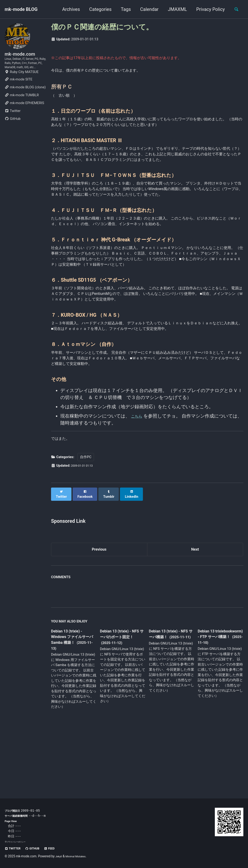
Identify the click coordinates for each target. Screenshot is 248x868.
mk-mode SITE (18, 95)
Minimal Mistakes (80, 856)
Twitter (13, 126)
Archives (68, 9)
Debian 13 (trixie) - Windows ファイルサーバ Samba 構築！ (73, 700)
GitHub (13, 134)
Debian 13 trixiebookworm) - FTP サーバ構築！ (216, 699)
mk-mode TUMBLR (22, 110)
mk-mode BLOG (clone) (25, 102)
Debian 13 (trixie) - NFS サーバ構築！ (168, 697)
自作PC (86, 521)
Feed (58, 849)
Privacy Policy (208, 9)
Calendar (147, 9)
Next (195, 611)
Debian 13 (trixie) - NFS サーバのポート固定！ (121, 700)
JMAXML (175, 9)
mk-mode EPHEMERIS (24, 118)
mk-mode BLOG (21, 9)
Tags (123, 9)
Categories (98, 9)
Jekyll (60, 856)
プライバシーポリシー (19, 842)
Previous (99, 611)
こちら (138, 477)
